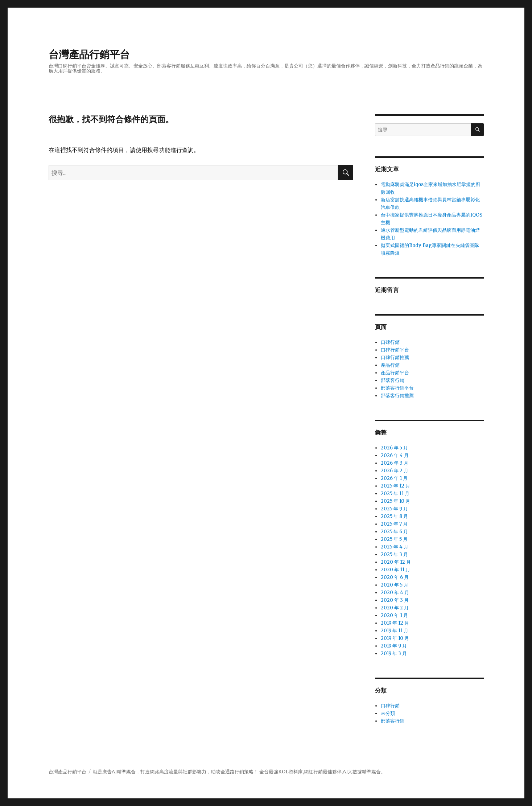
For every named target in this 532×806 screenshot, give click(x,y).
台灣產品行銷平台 (89, 54)
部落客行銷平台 (397, 388)
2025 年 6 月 (394, 532)
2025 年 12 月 (395, 486)
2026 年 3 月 (395, 463)
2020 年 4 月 (395, 593)
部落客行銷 (393, 380)
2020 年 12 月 (396, 562)
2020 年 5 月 (395, 585)
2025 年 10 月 (395, 501)
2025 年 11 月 (395, 494)
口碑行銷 (390, 342)
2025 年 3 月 (394, 554)
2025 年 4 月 (395, 547)
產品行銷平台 (395, 373)
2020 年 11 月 (395, 570)
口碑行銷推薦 (395, 357)
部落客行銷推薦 (397, 396)
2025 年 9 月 (394, 509)
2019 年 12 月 (395, 623)
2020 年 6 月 (395, 577)
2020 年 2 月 (395, 608)
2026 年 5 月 (394, 448)
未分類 (388, 713)
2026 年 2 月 (395, 471)
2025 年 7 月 (394, 524)
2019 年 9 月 (394, 646)
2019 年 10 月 (395, 638)
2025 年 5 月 (394, 539)
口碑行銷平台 (395, 350)
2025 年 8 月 (394, 516)
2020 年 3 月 (395, 600)
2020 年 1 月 (394, 615)
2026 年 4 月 (395, 455)
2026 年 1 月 (394, 478)
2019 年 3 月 (394, 653)
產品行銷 (390, 365)
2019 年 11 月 (395, 631)
